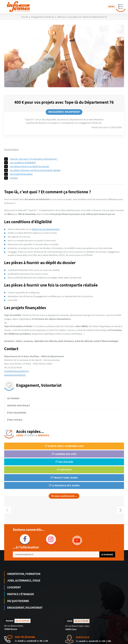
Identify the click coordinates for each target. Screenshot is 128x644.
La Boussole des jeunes (64, 485)
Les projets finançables (21, 174)
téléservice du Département (45, 229)
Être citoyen (15, 420)
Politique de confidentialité (113, 642)
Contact (14, 178)
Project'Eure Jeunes (64, 478)
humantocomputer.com (51, 642)
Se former (13, 398)
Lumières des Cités (64, 454)
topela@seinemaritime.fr (16, 371)
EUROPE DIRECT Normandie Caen (64, 446)
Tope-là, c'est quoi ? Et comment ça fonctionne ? (34, 159)
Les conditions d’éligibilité (23, 163)
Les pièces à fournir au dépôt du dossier (29, 166)
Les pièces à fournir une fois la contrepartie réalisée (35, 170)
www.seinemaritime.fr (15, 375)
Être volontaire (17, 413)
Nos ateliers (64, 462)
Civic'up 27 (64, 470)
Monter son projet (19, 406)
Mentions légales (92, 642)
